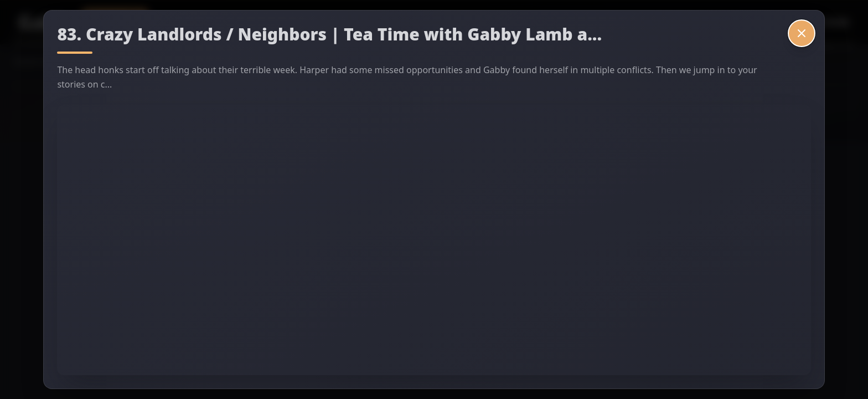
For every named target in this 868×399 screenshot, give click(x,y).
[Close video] (802, 33)
